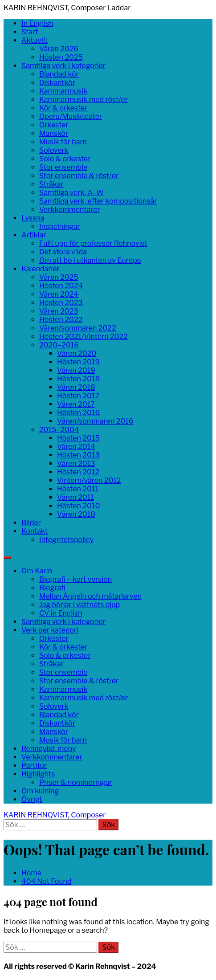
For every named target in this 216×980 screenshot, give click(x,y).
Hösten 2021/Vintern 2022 (84, 337)
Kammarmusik (63, 91)
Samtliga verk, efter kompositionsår (98, 201)
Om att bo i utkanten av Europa (90, 260)
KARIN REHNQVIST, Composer (55, 815)
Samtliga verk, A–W (71, 193)
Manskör (54, 133)
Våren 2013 (76, 463)
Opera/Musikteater (71, 116)
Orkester (54, 125)
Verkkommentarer (70, 210)
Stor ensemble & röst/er (79, 176)
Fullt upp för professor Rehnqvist (93, 243)
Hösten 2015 (78, 438)
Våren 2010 (76, 514)
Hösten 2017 (78, 396)
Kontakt (35, 531)
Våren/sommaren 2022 (77, 328)
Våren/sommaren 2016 (95, 421)
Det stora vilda (63, 252)
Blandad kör (59, 74)
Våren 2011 (75, 497)
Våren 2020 (77, 353)
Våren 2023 (59, 311)
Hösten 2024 (61, 286)
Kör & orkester (63, 108)
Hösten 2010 (78, 506)
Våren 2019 (76, 370)
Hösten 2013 (78, 455)
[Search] (7, 558)
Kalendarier (41, 269)
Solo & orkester (65, 159)
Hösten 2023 (61, 303)
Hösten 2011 (78, 489)
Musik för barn (63, 142)
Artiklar (34, 235)
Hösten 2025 (61, 57)
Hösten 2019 (78, 362)
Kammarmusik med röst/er (84, 100)
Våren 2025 (59, 277)
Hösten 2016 (78, 413)
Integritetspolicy (66, 540)
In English (37, 23)
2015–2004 (59, 430)
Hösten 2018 (78, 379)
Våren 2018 (76, 387)
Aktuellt (35, 40)
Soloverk (54, 150)
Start (30, 32)
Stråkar (51, 184)
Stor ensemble (63, 167)
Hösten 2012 (78, 472)
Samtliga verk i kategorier (63, 66)
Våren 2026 (59, 49)
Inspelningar (60, 227)
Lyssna (33, 218)
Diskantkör (57, 83)
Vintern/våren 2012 (89, 480)
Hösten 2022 (61, 320)
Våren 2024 (59, 294)
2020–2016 (59, 345)
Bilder (31, 523)
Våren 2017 (76, 404)
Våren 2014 (76, 447)
